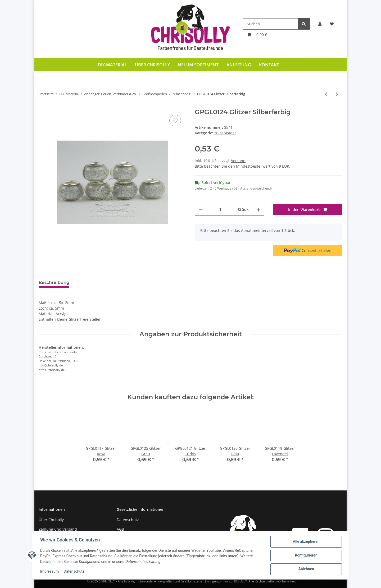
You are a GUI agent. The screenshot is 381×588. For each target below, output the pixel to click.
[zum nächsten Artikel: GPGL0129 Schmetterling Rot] (337, 94)
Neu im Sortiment (198, 65)
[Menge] (220, 210)
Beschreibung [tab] (54, 282)
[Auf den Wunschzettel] (175, 121)
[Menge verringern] (201, 210)
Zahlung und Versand (58, 529)
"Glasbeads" (225, 133)
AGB (120, 529)
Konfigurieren (306, 555)
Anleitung (239, 65)
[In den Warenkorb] (308, 210)
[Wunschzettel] (332, 24)
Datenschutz (128, 520)
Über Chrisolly (152, 65)
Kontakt (269, 65)
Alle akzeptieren (306, 542)
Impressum (50, 572)
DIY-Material (112, 65)
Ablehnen (306, 569)
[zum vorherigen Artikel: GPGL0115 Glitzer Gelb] (326, 94)
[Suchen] (270, 24)
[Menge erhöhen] (258, 210)
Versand (238, 161)
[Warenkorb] (257, 35)
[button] (320, 24)
